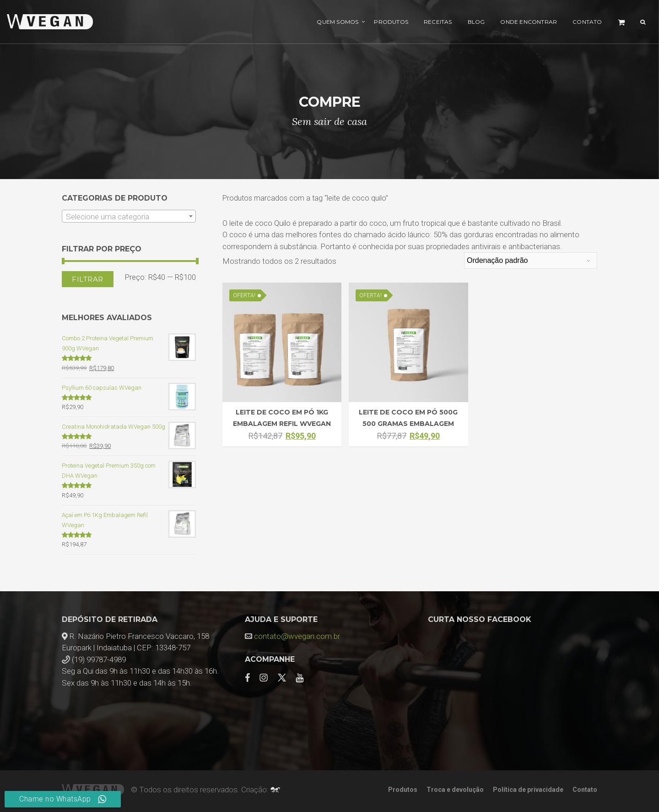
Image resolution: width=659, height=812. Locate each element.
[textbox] (129, 217)
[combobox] (129, 216)
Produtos (391, 22)
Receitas (438, 22)
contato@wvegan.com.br (297, 636)
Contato (587, 22)
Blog (476, 22)
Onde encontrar (529, 22)
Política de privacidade (528, 790)
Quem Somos (338, 22)
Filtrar (88, 279)
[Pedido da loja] (531, 261)
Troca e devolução (455, 790)
